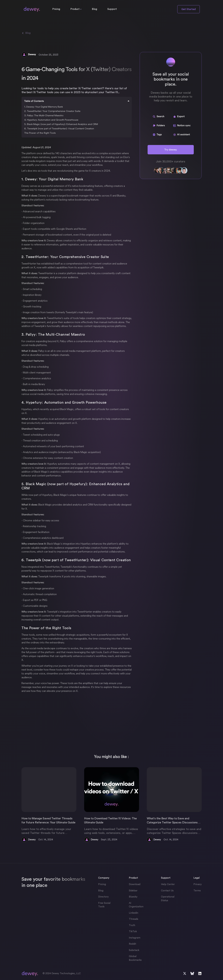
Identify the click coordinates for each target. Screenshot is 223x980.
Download (135, 884)
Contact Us (167, 891)
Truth (132, 925)
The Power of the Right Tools (40, 133)
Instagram (135, 938)
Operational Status (168, 899)
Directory (103, 897)
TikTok (133, 931)
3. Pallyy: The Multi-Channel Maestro (44, 115)
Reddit (132, 944)
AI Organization (136, 905)
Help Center (168, 884)
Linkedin (134, 913)
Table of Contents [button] (77, 101)
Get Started (189, 9)
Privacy (198, 884)
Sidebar (133, 891)
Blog (94, 9)
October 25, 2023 (48, 55)
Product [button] (75, 9)
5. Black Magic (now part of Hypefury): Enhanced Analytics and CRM (61, 124)
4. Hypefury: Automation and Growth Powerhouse (51, 120)
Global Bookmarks (135, 958)
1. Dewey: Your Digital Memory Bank (44, 107)
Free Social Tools (104, 905)
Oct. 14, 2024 (46, 840)
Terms (197, 891)
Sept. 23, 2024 (109, 840)
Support (112, 9)
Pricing (56, 9)
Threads (134, 919)
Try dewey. (171, 150)
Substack (134, 950)
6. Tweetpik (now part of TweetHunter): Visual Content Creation (59, 128)
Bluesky (133, 897)
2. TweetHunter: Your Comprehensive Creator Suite (52, 111)
